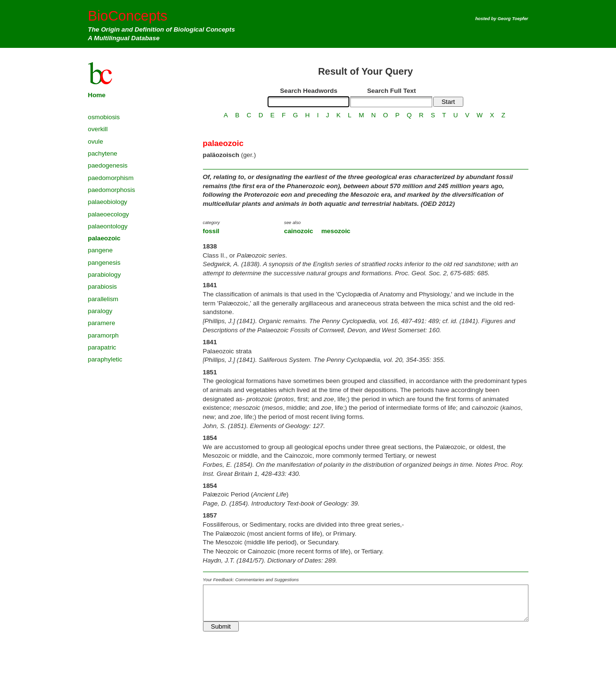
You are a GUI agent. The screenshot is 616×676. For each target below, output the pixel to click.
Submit (221, 626)
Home (97, 95)
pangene (101, 250)
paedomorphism (111, 178)
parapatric (102, 347)
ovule (96, 141)
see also (293, 223)
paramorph (103, 335)
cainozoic (299, 231)
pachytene (103, 153)
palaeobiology (108, 202)
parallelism (103, 299)
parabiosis (103, 287)
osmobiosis (104, 117)
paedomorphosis (112, 190)
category (212, 223)
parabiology (105, 275)
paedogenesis (108, 165)
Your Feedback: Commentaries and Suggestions (251, 580)
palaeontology (108, 226)
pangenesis (104, 263)
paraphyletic (105, 359)
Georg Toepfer (513, 19)
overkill (98, 129)
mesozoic (336, 231)
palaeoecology (109, 214)
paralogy (100, 311)
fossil (211, 231)
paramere (102, 323)
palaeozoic (104, 238)
